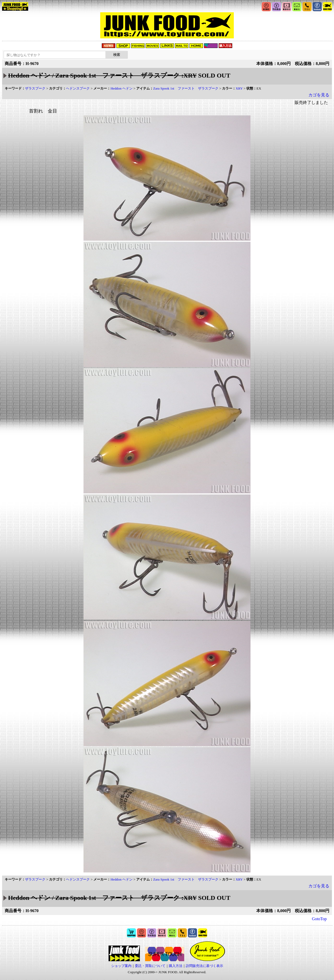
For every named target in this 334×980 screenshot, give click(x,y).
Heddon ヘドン (121, 88)
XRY (239, 88)
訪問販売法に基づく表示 (204, 966)
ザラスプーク (35, 88)
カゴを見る (319, 95)
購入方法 (176, 966)
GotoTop (319, 919)
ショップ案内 (121, 966)
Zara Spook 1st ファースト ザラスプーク (186, 88)
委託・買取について (150, 966)
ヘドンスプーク (78, 88)
